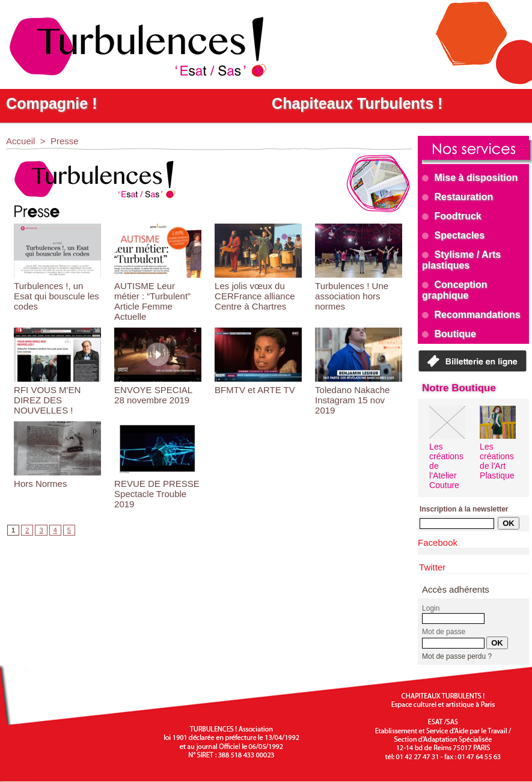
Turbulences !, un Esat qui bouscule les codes (57, 296)
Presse (65, 141)
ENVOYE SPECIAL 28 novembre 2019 (153, 395)
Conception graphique (454, 290)
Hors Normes (40, 484)
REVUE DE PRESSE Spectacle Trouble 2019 (157, 494)
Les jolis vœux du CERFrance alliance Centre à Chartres (255, 296)
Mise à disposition (470, 178)
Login (431, 608)
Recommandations (471, 315)
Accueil (20, 141)
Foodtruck (452, 216)
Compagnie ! (51, 103)
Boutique (449, 334)
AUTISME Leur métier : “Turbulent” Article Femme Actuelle (152, 301)
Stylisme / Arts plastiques (461, 260)
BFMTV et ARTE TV (255, 390)
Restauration (457, 197)
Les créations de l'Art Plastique (497, 461)
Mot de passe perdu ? (457, 656)
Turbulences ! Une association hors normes (352, 296)
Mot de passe (444, 632)
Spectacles (453, 235)
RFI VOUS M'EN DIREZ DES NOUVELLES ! (47, 400)
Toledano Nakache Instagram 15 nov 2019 (352, 400)
